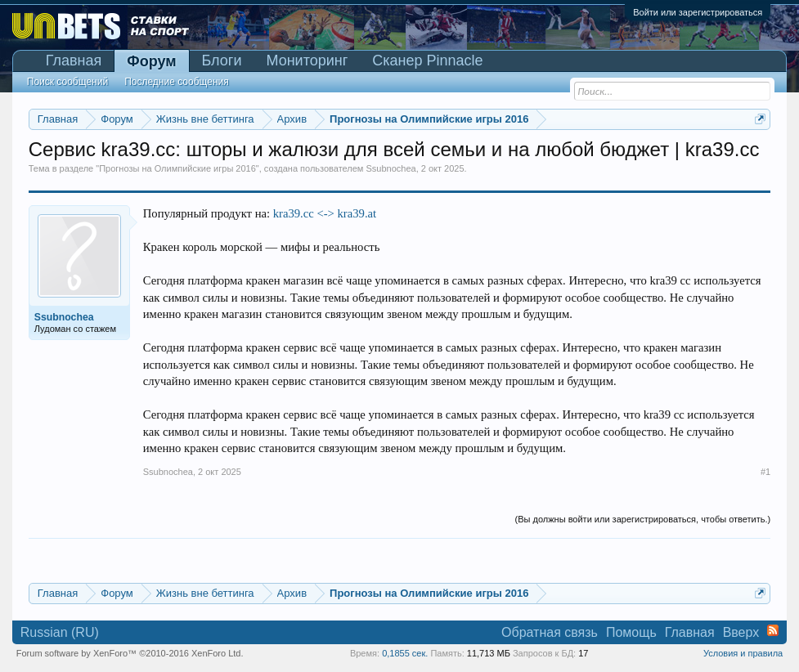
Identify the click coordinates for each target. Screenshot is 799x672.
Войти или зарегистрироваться (698, 12)
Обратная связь (550, 632)
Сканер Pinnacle (427, 60)
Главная (74, 60)
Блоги (222, 60)
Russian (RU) (60, 632)
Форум (151, 61)
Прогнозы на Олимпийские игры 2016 (177, 168)
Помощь (631, 632)
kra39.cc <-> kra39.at (325, 213)
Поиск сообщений (67, 82)
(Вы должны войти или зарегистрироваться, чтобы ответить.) (643, 519)
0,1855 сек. (405, 653)
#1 (765, 472)
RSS (773, 630)
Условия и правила (743, 653)
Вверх (741, 632)
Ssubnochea (391, 168)
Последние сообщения (177, 82)
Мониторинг (307, 60)
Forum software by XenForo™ (130, 653)
